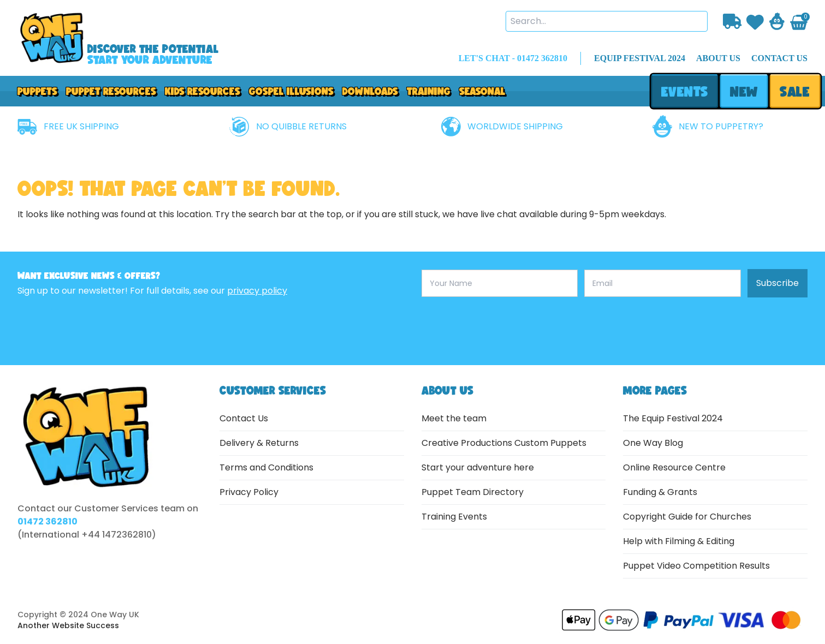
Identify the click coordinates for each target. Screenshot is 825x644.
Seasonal (482, 91)
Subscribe (777, 283)
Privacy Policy (249, 492)
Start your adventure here (478, 467)
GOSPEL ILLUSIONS (291, 91)
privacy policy (257, 291)
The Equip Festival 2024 (673, 418)
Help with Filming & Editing (679, 541)
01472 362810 (48, 521)
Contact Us (244, 418)
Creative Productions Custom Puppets (504, 443)
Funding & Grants (660, 492)
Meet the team (454, 418)
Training (429, 91)
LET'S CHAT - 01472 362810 (513, 58)
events (684, 91)
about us (718, 58)
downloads (370, 91)
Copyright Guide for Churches (687, 517)
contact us (779, 58)
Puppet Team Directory (473, 492)
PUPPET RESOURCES (111, 91)
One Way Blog (653, 443)
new (744, 91)
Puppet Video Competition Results (696, 566)
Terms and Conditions (266, 467)
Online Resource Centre (674, 467)
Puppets (37, 91)
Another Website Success (68, 625)
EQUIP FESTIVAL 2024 (640, 58)
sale (795, 91)
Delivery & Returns (259, 443)
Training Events (454, 517)
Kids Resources (203, 91)
